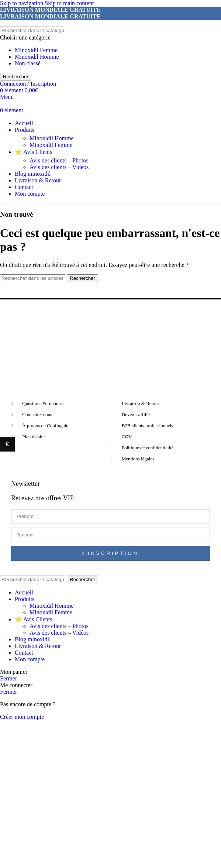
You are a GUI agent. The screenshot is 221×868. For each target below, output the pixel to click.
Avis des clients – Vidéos (59, 167)
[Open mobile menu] (7, 97)
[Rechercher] (33, 30)
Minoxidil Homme (37, 57)
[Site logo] (0, 23)
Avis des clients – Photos (59, 160)
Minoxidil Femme (36, 50)
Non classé (28, 63)
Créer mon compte (22, 717)
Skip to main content (69, 3)
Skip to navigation (22, 3)
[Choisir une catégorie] (111, 38)
